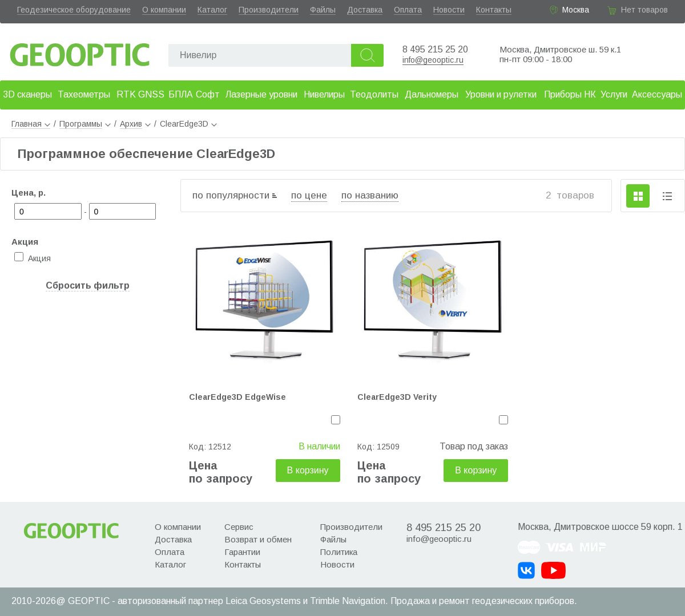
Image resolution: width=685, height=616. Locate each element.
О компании (164, 10)
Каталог (212, 10)
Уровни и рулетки (501, 94)
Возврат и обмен (258, 539)
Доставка (365, 10)
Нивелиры (324, 94)
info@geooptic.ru (433, 60)
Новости (449, 10)
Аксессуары (657, 94)
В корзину (308, 470)
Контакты (494, 10)
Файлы (323, 10)
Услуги (614, 94)
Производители (269, 10)
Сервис (239, 527)
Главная (31, 124)
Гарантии (242, 552)
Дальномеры (432, 94)
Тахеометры (84, 94)
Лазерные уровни (261, 94)
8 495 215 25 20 (435, 49)
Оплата (408, 10)
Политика (339, 552)
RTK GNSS (140, 94)
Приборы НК (570, 94)
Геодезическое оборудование (74, 10)
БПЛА (181, 94)
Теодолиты (374, 94)
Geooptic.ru (80, 52)
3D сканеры (27, 94)
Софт (208, 94)
